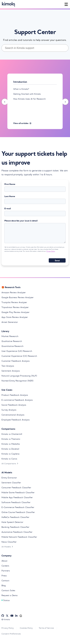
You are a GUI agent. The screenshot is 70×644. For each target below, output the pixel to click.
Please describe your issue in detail (21, 221)
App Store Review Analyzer (15, 317)
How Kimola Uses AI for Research (29, 99)
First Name (10, 184)
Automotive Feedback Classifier (17, 532)
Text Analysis (8, 366)
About (4, 561)
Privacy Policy (51, 251)
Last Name (10, 196)
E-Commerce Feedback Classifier (18, 507)
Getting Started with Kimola (27, 94)
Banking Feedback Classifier (15, 527)
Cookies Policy (26, 628)
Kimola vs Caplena (10, 454)
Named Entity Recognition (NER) (17, 381)
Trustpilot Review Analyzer (14, 302)
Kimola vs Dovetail (10, 449)
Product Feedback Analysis (15, 395)
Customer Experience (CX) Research (19, 356)
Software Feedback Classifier (16, 502)
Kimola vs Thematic (11, 439)
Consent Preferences (11, 634)
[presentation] (5, 102)
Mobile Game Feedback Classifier (18, 492)
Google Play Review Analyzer (15, 312)
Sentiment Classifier (11, 483)
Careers (5, 566)
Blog (4, 585)
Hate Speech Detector (12, 522)
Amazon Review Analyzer (14, 292)
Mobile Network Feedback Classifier (19, 537)
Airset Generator (10, 322)
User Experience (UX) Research (17, 351)
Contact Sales (8, 590)
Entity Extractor (9, 478)
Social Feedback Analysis (14, 405)
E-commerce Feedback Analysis (17, 400)
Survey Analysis (9, 410)
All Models (7, 547)
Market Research (10, 336)
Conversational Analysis (13, 415)
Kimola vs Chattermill (12, 434)
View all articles (22, 123)
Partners (6, 571)
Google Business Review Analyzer (17, 297)
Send (57, 260)
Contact (5, 581)
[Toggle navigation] (66, 4)
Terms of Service (46, 628)
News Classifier (9, 542)
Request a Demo (9, 595)
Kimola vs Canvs (9, 459)
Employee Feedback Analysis (16, 420)
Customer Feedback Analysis (16, 361)
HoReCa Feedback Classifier (15, 517)
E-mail (8, 208)
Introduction (20, 82)
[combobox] (35, 48)
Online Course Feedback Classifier (18, 512)
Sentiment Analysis (11, 371)
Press (4, 576)
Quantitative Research (12, 346)
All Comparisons (10, 464)
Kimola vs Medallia (11, 444)
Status (6, 600)
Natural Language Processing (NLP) (19, 376)
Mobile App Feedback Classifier (17, 497)
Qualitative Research (12, 341)
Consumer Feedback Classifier (16, 488)
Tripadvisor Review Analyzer (15, 307)
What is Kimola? (21, 89)
